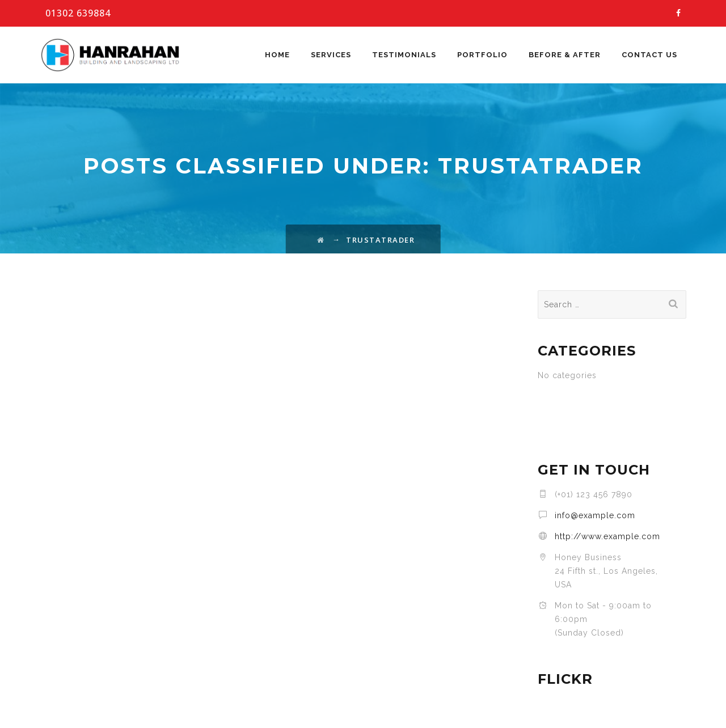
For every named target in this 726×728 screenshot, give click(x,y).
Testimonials (404, 55)
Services (331, 55)
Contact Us (649, 55)
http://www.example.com (607, 536)
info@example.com (595, 515)
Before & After (565, 55)
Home (277, 55)
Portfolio (482, 55)
